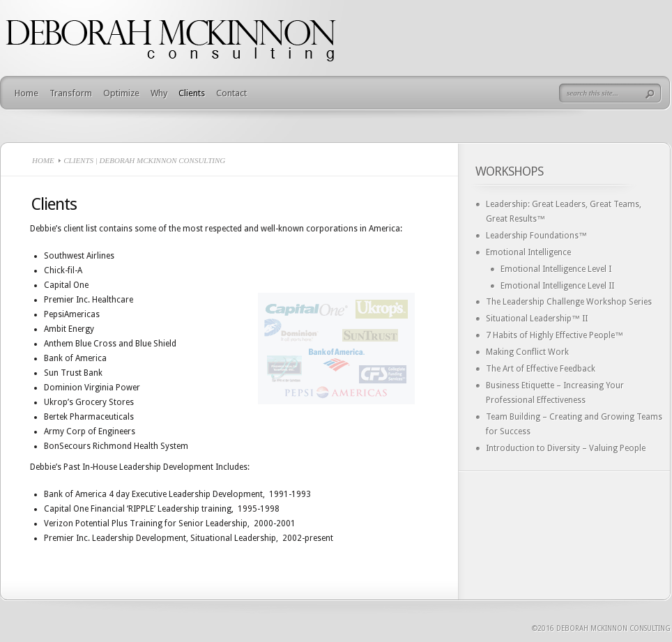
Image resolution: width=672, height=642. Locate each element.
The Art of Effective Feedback (541, 369)
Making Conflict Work (527, 352)
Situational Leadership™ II (537, 319)
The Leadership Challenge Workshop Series (569, 302)
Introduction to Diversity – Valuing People (566, 448)
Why (159, 93)
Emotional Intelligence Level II (557, 286)
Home (26, 93)
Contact (231, 93)
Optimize (121, 93)
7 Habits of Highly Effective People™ (555, 335)
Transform (71, 93)
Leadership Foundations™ (536, 236)
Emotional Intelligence (528, 252)
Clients (192, 93)
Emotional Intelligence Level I (556, 269)
